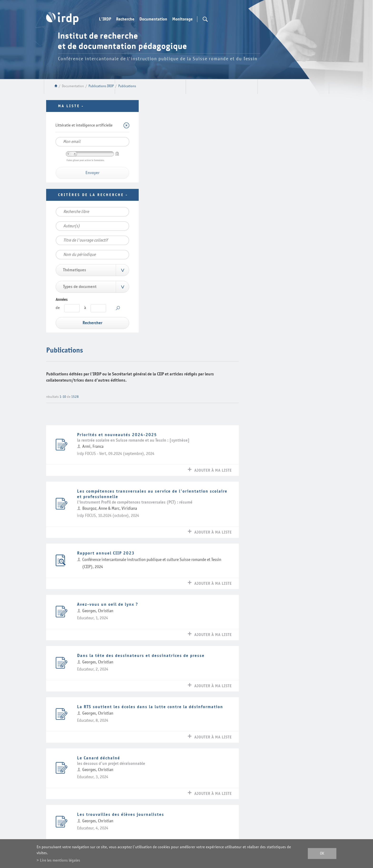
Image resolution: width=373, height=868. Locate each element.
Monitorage (182, 19)
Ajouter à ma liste (299, 232)
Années (62, 300)
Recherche (125, 19)
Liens (72, 807)
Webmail (111, 807)
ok (322, 854)
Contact (90, 807)
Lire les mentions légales (60, 860)
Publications (127, 86)
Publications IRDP (101, 86)
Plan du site (122, 821)
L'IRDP (105, 19)
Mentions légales (85, 821)
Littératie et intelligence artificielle (84, 125)
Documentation (153, 19)
